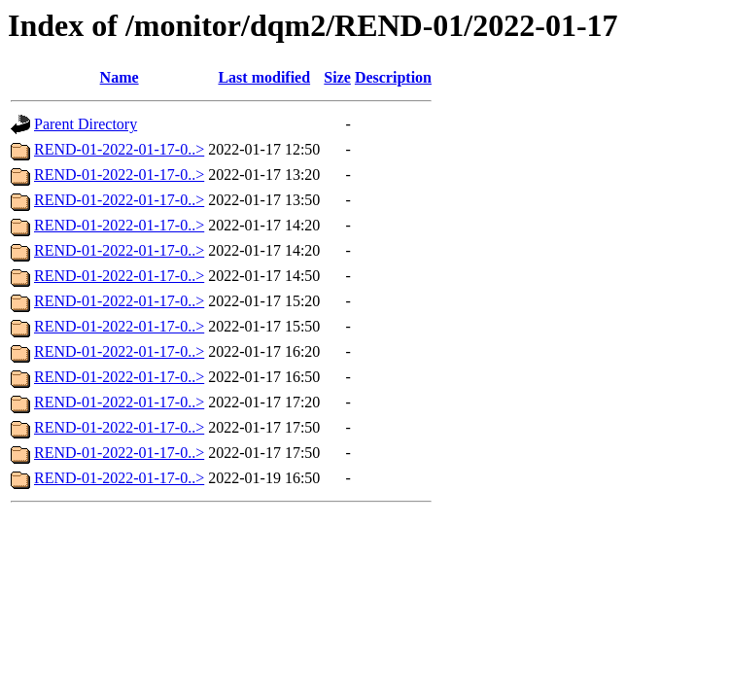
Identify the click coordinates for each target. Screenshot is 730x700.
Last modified (264, 77)
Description (393, 77)
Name (120, 77)
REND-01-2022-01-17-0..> (119, 149)
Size (337, 77)
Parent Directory (86, 124)
